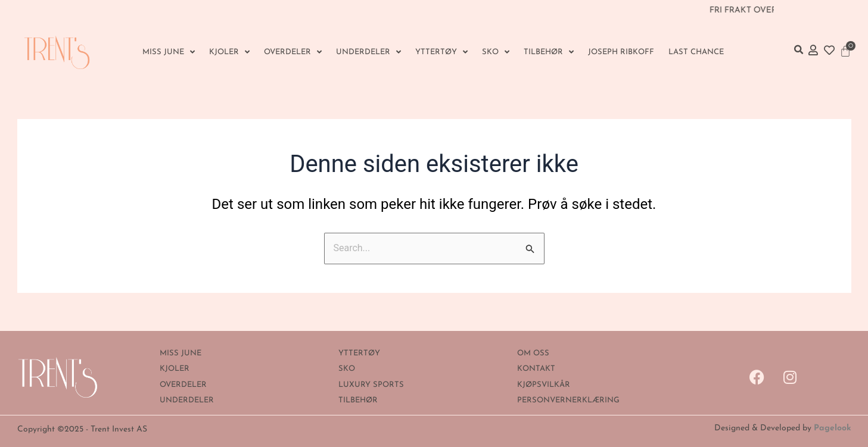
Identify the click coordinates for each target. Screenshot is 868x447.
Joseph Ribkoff (621, 52)
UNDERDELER (368, 52)
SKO (496, 52)
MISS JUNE (169, 52)
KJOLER (229, 52)
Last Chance (696, 52)
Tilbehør (549, 52)
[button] (799, 50)
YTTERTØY (441, 52)
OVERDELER (293, 52)
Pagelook (833, 428)
